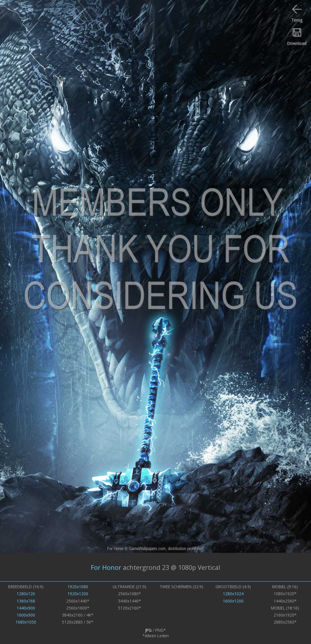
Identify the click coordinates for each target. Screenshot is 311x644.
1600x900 (26, 615)
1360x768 (26, 601)
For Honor (106, 567)
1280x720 (26, 594)
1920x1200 (78, 594)
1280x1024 (233, 594)
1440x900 (26, 608)
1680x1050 (26, 622)
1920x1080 (78, 587)
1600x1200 (233, 601)
